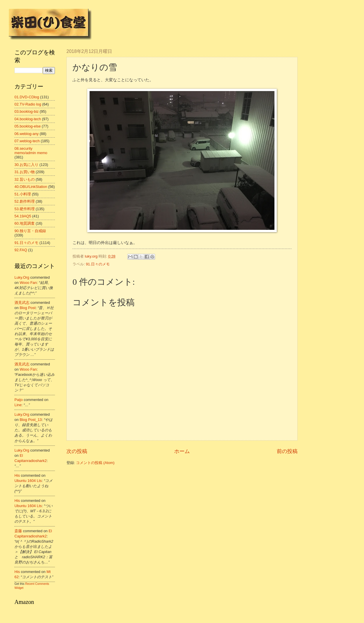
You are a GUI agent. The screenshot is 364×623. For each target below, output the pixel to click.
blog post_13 (31, 420)
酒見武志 (22, 303)
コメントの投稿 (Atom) (95, 463)
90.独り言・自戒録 (30, 231)
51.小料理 (23, 194)
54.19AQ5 (23, 216)
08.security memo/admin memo (31, 151)
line (18, 405)
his (17, 475)
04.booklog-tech (28, 119)
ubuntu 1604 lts (28, 481)
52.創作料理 (25, 201)
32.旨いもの (25, 179)
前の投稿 (287, 451)
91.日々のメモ (98, 264)
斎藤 (18, 531)
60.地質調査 (25, 223)
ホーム (182, 451)
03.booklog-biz (27, 111)
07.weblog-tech (27, 141)
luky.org (22, 277)
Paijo (19, 400)
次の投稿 (77, 451)
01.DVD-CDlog (27, 97)
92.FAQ (21, 250)
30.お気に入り (26, 165)
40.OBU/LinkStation (31, 187)
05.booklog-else (28, 126)
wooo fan (28, 283)
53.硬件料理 (25, 209)
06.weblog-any (27, 134)
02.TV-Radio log (28, 104)
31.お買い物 (25, 172)
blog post (28, 308)
